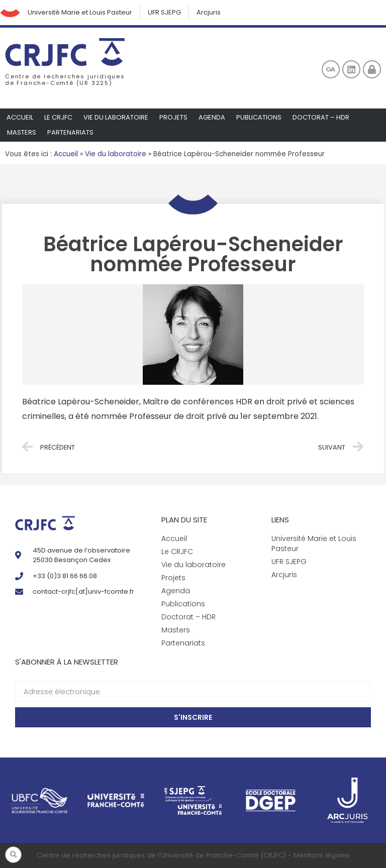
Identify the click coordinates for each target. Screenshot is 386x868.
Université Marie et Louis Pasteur (80, 12)
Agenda (212, 117)
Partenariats (70, 132)
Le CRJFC (58, 117)
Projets (173, 117)
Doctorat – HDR (321, 117)
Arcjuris (209, 12)
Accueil (20, 117)
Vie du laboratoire (116, 117)
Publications (259, 117)
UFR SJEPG (164, 12)
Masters (22, 132)
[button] (13, 855)
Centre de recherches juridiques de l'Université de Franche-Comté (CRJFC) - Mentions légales (193, 855)
